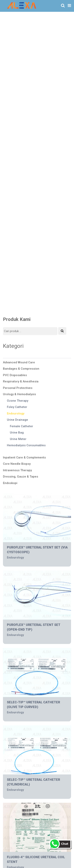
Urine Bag (17, 433)
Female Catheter (22, 426)
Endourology (16, 413)
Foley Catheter (17, 407)
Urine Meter (18, 439)
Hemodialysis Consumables (26, 445)
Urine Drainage (17, 420)
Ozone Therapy (18, 401)
